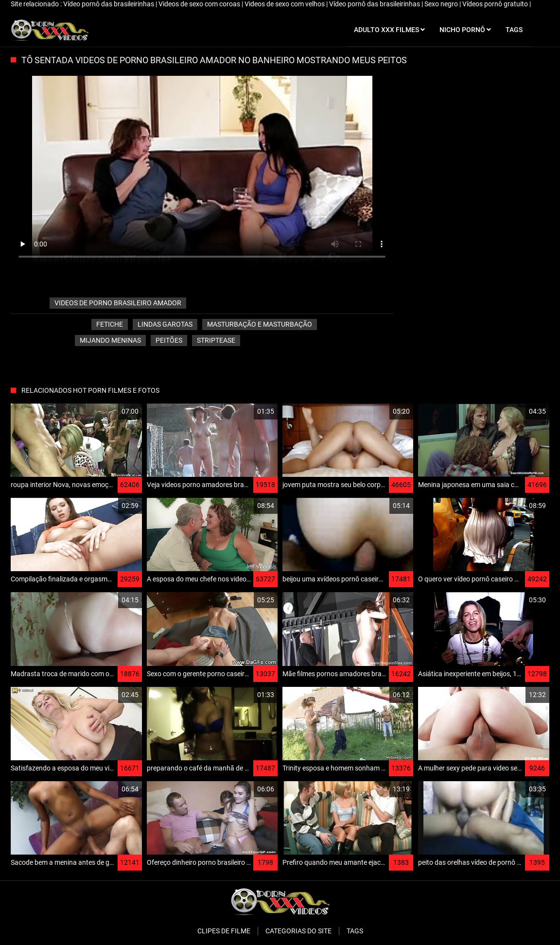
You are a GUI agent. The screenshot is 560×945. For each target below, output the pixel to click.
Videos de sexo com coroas (200, 4)
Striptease (216, 340)
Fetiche (110, 324)
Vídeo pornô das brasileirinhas (109, 4)
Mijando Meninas (110, 340)
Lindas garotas (165, 324)
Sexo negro (442, 4)
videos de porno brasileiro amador (118, 303)
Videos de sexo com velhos (285, 4)
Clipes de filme (224, 931)
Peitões (169, 340)
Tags (355, 931)
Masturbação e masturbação (260, 324)
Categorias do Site (298, 931)
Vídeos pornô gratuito (496, 4)
